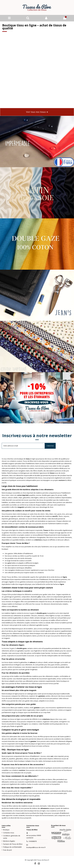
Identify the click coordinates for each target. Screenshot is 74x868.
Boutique (6, 830)
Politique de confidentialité (12, 847)
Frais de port (7, 850)
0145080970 (33, 841)
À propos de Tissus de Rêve (13, 844)
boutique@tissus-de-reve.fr (36, 847)
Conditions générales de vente (12, 837)
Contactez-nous (9, 833)
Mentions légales (9, 841)
